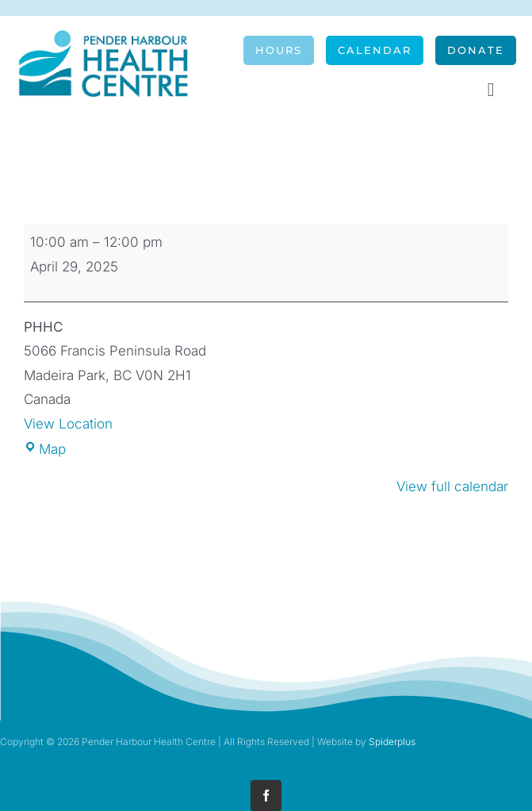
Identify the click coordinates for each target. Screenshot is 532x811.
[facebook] (266, 796)
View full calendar (452, 486)
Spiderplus (392, 742)
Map (45, 449)
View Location (68, 424)
